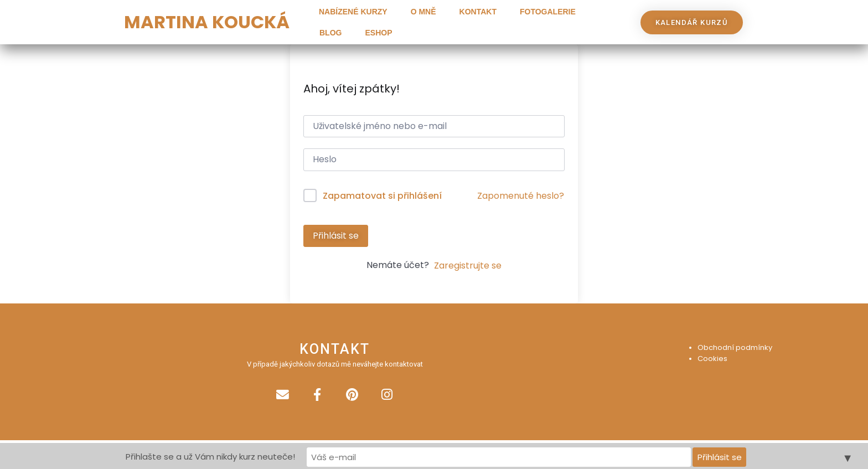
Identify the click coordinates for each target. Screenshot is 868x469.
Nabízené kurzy (353, 12)
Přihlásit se (336, 236)
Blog (330, 33)
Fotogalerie (548, 12)
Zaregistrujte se (468, 266)
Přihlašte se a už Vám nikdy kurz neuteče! (336, 456)
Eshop (378, 33)
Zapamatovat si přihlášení (382, 196)
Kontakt (478, 12)
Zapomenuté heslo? (521, 196)
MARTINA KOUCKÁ (207, 22)
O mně (423, 12)
